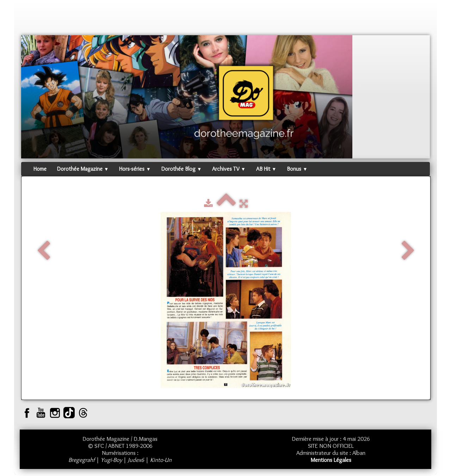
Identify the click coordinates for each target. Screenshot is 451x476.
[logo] (35, 19)
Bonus (297, 169)
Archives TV (229, 169)
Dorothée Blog (181, 169)
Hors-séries (135, 169)
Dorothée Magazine (83, 169)
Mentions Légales (331, 460)
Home (40, 169)
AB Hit (266, 169)
